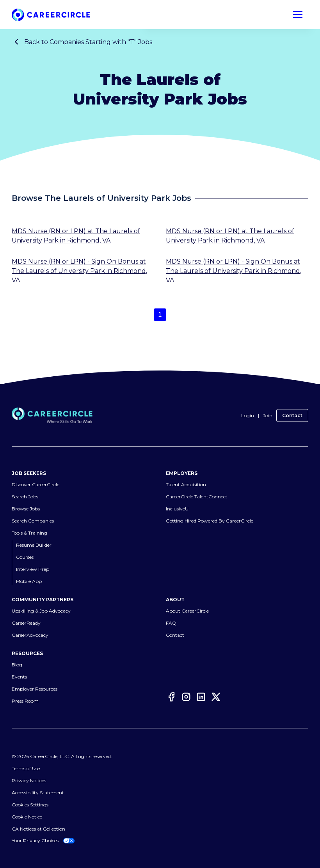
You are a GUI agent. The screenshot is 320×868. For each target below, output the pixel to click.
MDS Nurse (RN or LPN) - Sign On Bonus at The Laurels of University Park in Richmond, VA (79, 271)
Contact (292, 415)
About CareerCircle (187, 611)
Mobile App (29, 581)
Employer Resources (35, 689)
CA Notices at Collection (38, 829)
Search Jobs (25, 497)
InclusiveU (177, 509)
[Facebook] (171, 698)
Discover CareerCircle (36, 484)
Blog (17, 665)
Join (268, 415)
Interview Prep (33, 569)
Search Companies (33, 521)
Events (19, 677)
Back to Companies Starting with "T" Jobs (82, 42)
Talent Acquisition (186, 484)
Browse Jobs (26, 509)
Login (248, 415)
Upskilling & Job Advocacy (41, 611)
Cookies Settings (30, 805)
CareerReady (26, 623)
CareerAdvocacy (30, 635)
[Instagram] (186, 698)
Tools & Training (29, 533)
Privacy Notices (29, 780)
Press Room (25, 701)
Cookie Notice (27, 817)
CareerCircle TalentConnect (197, 497)
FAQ (171, 623)
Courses (25, 557)
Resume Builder (34, 545)
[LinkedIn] (201, 698)
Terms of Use (26, 768)
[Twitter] (216, 698)
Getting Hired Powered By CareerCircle (210, 521)
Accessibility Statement (38, 793)
